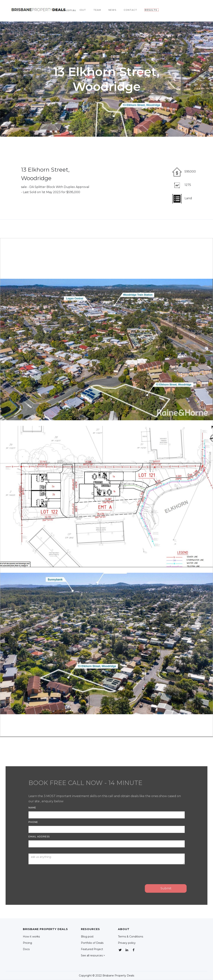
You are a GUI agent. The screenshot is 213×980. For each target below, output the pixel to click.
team (97, 10)
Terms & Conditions (130, 937)
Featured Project (92, 949)
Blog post (87, 937)
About (81, 10)
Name (32, 808)
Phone (33, 822)
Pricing (27, 943)
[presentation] (57, 873)
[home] (44, 10)
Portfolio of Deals (92, 943)
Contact (130, 10)
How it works (31, 937)
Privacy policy (127, 943)
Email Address (39, 837)
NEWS (112, 10)
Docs (26, 949)
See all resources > (93, 955)
